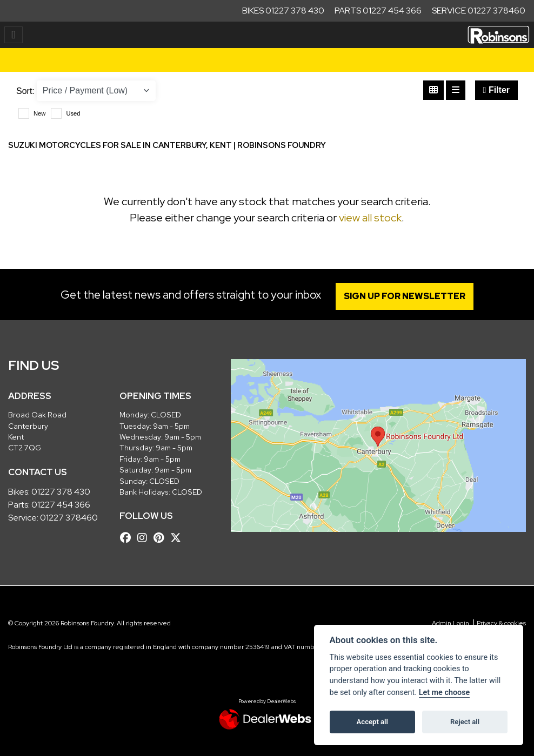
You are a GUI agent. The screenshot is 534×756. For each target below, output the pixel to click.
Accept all (372, 722)
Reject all (465, 722)
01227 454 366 (61, 505)
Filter (496, 90)
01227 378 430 (61, 492)
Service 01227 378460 (479, 11)
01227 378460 (69, 518)
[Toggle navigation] (14, 35)
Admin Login (450, 623)
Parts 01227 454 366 (378, 11)
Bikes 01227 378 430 (283, 11)
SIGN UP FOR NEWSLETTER (405, 296)
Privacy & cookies (501, 623)
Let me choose (445, 693)
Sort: (25, 91)
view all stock (370, 218)
